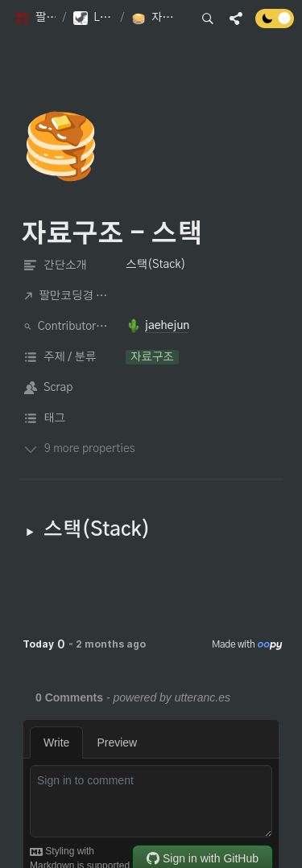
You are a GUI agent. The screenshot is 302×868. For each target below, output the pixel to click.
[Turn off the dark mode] (275, 24)
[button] (35, 19)
